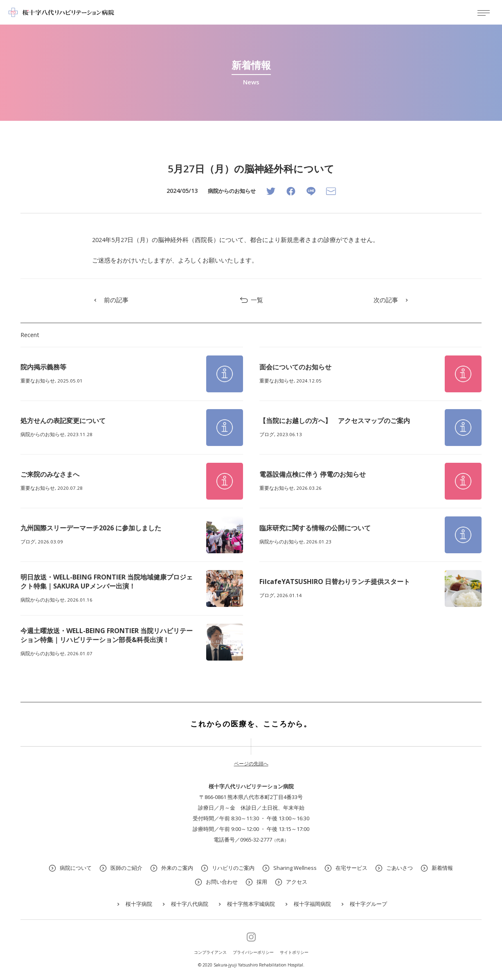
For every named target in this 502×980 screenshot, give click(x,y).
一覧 (251, 300)
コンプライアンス (210, 952)
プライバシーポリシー (253, 952)
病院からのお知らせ (232, 191)
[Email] (331, 191)
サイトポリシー (294, 952)
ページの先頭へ (251, 764)
